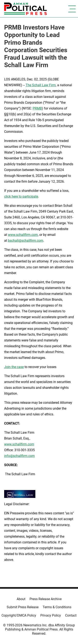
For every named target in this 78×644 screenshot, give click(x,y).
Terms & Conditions (57, 607)
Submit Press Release (23, 607)
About (21, 599)
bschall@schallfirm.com (26, 241)
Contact (71, 615)
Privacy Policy (51, 615)
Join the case (14, 367)
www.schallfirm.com (19, 444)
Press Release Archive (46, 599)
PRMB (37, 108)
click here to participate (21, 196)
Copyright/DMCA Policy (19, 615)
